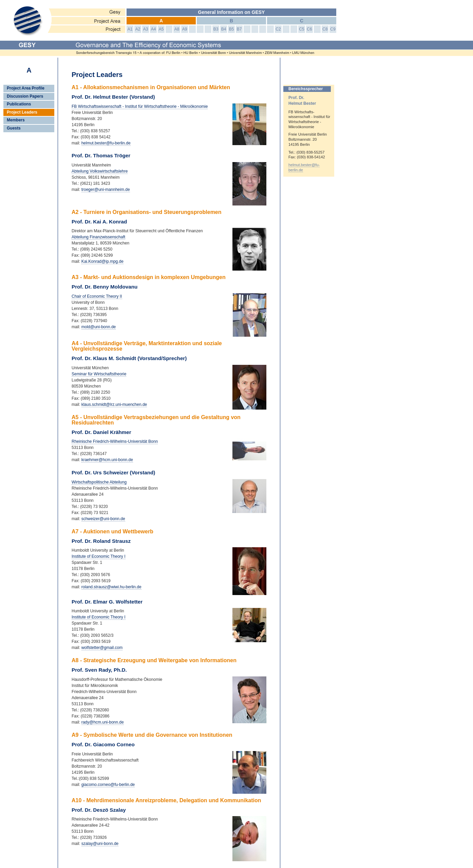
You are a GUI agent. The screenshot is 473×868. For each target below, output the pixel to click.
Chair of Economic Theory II (97, 296)
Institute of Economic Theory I (99, 556)
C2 (278, 29)
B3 (216, 29)
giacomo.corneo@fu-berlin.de (108, 785)
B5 (232, 29)
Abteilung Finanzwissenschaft (98, 237)
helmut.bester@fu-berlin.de (106, 143)
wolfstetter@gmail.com (102, 648)
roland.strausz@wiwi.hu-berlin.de (111, 587)
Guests (14, 128)
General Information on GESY (232, 12)
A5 (161, 29)
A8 (177, 29)
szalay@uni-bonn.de (100, 844)
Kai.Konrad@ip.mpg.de (102, 261)
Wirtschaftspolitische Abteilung (99, 482)
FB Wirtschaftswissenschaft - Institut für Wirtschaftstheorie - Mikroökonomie (140, 106)
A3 (146, 29)
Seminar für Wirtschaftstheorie (99, 374)
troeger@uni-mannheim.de (106, 190)
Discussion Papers (25, 96)
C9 (333, 29)
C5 (301, 29)
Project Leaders (22, 112)
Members (16, 120)
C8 (325, 29)
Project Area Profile (26, 88)
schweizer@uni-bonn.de (103, 519)
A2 (138, 29)
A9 (185, 29)
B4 (224, 29)
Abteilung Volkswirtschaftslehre (100, 171)
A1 (130, 29)
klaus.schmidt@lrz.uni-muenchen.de (114, 405)
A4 (154, 29)
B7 (239, 29)
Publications (19, 104)
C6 (309, 29)
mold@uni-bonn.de (99, 327)
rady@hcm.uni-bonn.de (103, 722)
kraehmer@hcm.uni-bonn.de (107, 460)
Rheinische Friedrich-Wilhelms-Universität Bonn (115, 441)
